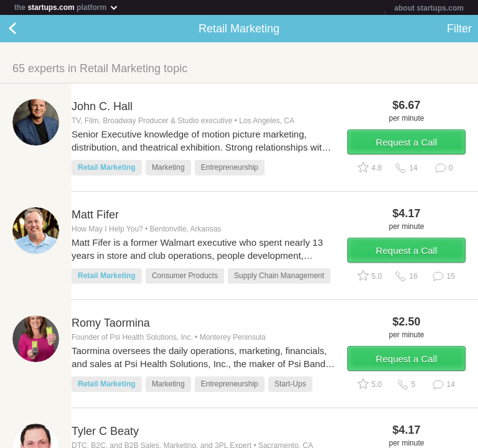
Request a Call (406, 142)
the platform (67, 7)
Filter (459, 29)
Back (25, 29)
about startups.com (429, 8)
